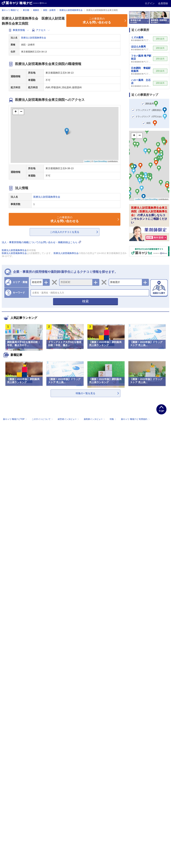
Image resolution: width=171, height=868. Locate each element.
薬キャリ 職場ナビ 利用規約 (135, 419)
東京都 (26, 10)
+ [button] (16, 112)
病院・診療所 (49, 10)
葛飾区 (36, 10)
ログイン (150, 3)
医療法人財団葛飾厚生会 (71, 10)
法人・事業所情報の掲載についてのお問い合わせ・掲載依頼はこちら (41, 242)
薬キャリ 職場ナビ (10, 10)
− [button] (21, 112)
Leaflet (87, 161)
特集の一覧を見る (85, 393)
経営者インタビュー (69, 419)
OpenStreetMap (100, 161)
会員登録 (163, 3)
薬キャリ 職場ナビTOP (15, 419)
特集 (113, 419)
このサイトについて (43, 419)
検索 (85, 301)
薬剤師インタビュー (95, 419)
